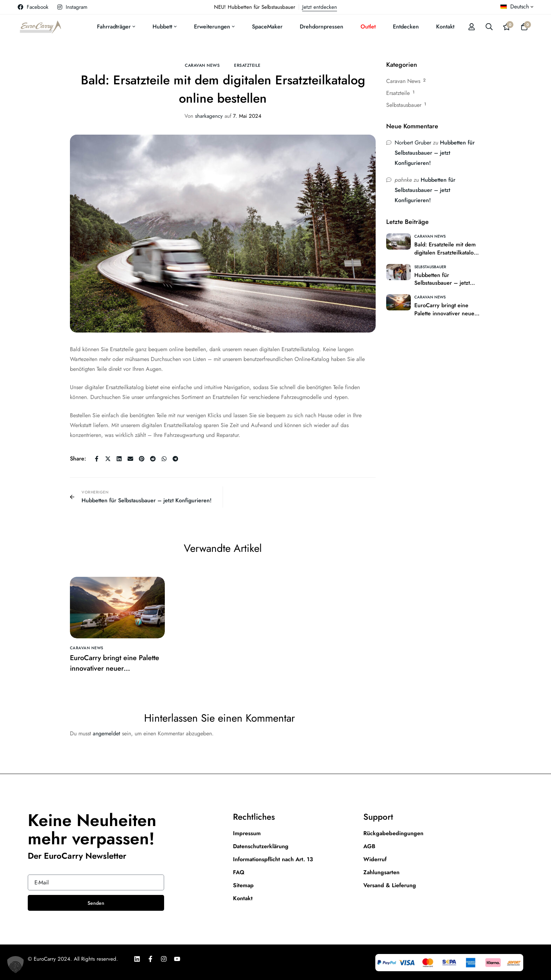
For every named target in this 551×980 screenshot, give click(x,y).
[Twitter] (108, 459)
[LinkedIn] (137, 959)
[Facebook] (97, 459)
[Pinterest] (142, 459)
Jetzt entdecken (320, 7)
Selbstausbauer (404, 105)
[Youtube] (177, 959)
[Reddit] (153, 459)
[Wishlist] (507, 27)
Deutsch (515, 7)
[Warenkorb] (524, 27)
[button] (15, 965)
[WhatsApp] (164, 459)
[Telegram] (175, 459)
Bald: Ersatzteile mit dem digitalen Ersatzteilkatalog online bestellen (446, 253)
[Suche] (489, 27)
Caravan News (202, 65)
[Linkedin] (119, 459)
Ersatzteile (247, 65)
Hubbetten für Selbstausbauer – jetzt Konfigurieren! (435, 153)
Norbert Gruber (413, 143)
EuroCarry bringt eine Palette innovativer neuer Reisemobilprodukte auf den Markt (115, 674)
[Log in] (472, 27)
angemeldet (106, 733)
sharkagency (204, 116)
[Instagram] (164, 959)
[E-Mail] (130, 459)
